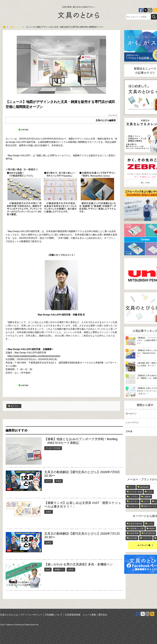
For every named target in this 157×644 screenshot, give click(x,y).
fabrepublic (144, 487)
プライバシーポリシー (31, 615)
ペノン (132, 487)
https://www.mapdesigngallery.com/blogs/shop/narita (34, 356)
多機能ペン (59, 569)
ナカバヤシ (133, 501)
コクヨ (150, 492)
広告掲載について (54, 615)
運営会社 (103, 615)
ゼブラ (48, 481)
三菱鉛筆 (147, 497)
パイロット (133, 506)
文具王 (59, 481)
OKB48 (152, 529)
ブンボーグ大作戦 (53, 448)
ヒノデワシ (133, 497)
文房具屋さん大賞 (136, 529)
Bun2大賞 (133, 538)
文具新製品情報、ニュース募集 (80, 615)
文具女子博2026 (136, 524)
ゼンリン (14, 406)
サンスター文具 (135, 492)
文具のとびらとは (9, 615)
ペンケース (147, 538)
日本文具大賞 (149, 533)
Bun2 (48, 569)
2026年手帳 (134, 533)
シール (150, 524)
